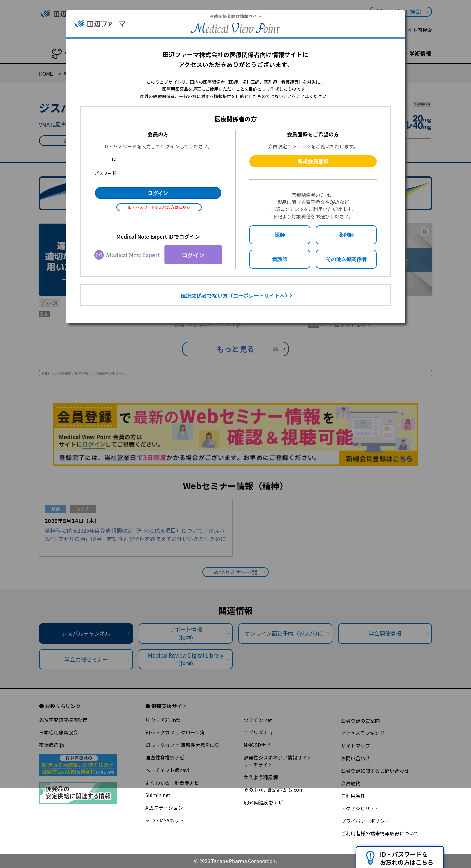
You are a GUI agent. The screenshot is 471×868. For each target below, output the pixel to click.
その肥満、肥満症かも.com (274, 790)
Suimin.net (158, 795)
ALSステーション (164, 808)
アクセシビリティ (360, 808)
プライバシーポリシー (365, 821)
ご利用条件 (353, 796)
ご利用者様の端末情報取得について (380, 833)
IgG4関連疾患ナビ (263, 802)
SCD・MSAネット (165, 820)
